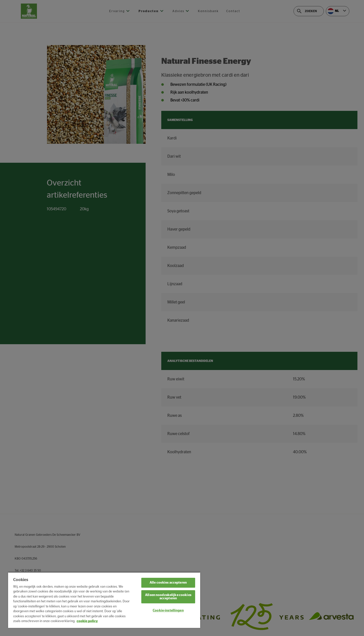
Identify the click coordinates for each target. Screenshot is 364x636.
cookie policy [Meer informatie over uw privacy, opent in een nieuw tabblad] (87, 621)
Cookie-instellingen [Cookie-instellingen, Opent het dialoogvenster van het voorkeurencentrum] (168, 611)
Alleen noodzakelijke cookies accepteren (168, 597)
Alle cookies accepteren (168, 583)
